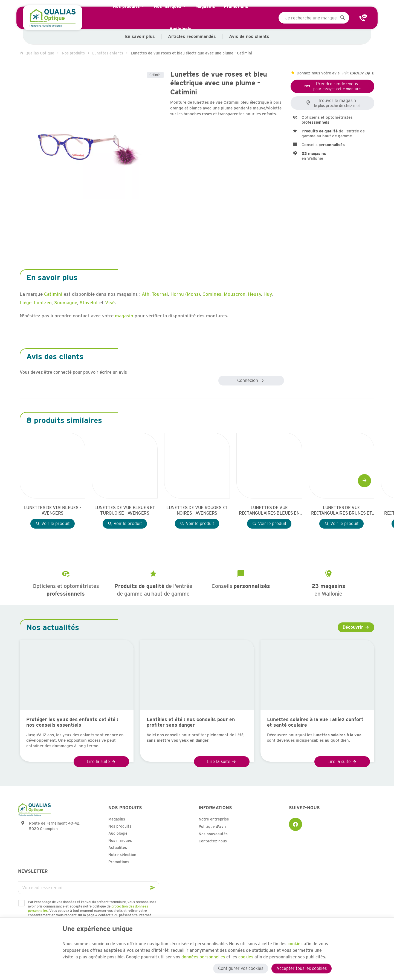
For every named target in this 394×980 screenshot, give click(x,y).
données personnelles (203, 957)
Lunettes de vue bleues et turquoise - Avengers (125, 510)
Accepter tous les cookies (302, 968)
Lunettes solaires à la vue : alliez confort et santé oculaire (315, 722)
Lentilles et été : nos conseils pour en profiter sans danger (191, 722)
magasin (124, 316)
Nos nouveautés (213, 834)
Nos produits (73, 53)
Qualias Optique (37, 53)
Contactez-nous (213, 841)
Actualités (118, 848)
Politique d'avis (213, 827)
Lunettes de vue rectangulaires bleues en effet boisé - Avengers (269, 511)
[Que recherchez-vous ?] (314, 18)
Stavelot (89, 303)
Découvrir (353, 627)
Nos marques (120, 840)
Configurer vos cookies (241, 968)
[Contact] (363, 18)
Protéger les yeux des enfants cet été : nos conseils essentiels (72, 722)
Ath (146, 294)
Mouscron (235, 294)
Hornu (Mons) (185, 294)
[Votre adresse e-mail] (89, 888)
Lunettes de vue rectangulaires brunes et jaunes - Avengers (341, 511)
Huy (268, 294)
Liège (26, 303)
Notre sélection (122, 855)
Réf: (345, 73)
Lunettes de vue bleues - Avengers (53, 510)
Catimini (155, 75)
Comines (212, 294)
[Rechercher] (343, 18)
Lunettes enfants (108, 53)
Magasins (117, 819)
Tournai (160, 294)
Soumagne (66, 303)
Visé (110, 303)
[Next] (364, 481)
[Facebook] (296, 824)
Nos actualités (53, 627)
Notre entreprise (214, 819)
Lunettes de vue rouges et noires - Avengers (197, 510)
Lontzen (43, 303)
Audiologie (118, 833)
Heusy (254, 294)
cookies (295, 944)
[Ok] (153, 888)
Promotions (119, 862)
